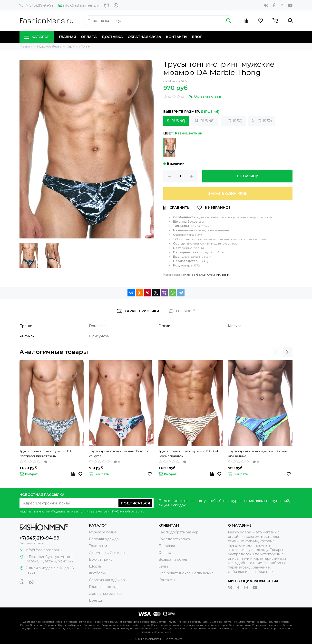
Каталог (37, 37)
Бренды (96, 600)
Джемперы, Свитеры (107, 553)
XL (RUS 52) (262, 121)
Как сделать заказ (174, 539)
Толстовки (98, 546)
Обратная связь (144, 37)
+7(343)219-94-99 (37, 5)
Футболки (98, 573)
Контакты (177, 37)
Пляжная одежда (104, 587)
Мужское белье (194, 275)
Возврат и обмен (173, 559)
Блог (197, 37)
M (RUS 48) (205, 121)
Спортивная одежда (107, 580)
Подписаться (135, 503)
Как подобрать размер (178, 532)
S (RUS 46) (176, 121)
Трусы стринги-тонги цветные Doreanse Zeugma (119, 453)
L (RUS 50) (233, 121)
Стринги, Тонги (219, 275)
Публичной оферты (128, 511)
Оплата (89, 37)
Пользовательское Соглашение (186, 573)
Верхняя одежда (104, 539)
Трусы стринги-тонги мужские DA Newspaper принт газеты (46, 453)
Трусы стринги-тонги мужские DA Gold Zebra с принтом (188, 453)
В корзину (248, 176)
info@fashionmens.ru (79, 5)
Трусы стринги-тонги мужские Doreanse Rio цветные (258, 453)
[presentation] (275, 352)
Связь (163, 566)
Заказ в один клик (228, 194)
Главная (68, 37)
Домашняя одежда (106, 594)
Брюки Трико (101, 559)
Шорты (95, 566)
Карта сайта (174, 639)
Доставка (112, 37)
